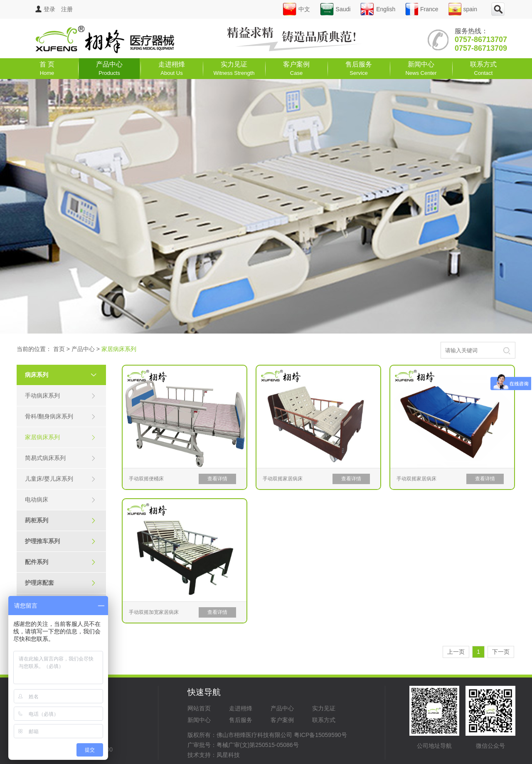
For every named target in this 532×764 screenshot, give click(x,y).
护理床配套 (60, 583)
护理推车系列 (60, 541)
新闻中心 (421, 68)
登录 (45, 9)
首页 (59, 349)
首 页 (47, 68)
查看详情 (217, 479)
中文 (296, 9)
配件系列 (60, 562)
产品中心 (109, 68)
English (378, 9)
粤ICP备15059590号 (320, 735)
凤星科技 (228, 755)
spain (463, 9)
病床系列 (64, 375)
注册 (67, 9)
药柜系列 (60, 520)
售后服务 (359, 68)
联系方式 (483, 68)
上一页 (456, 652)
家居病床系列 (60, 437)
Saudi (335, 9)
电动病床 (60, 500)
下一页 (501, 652)
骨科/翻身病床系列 (60, 417)
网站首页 (199, 708)
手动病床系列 (60, 396)
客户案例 (296, 68)
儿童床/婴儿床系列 (60, 479)
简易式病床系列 (60, 458)
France (422, 9)
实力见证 (234, 68)
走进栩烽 (172, 68)
